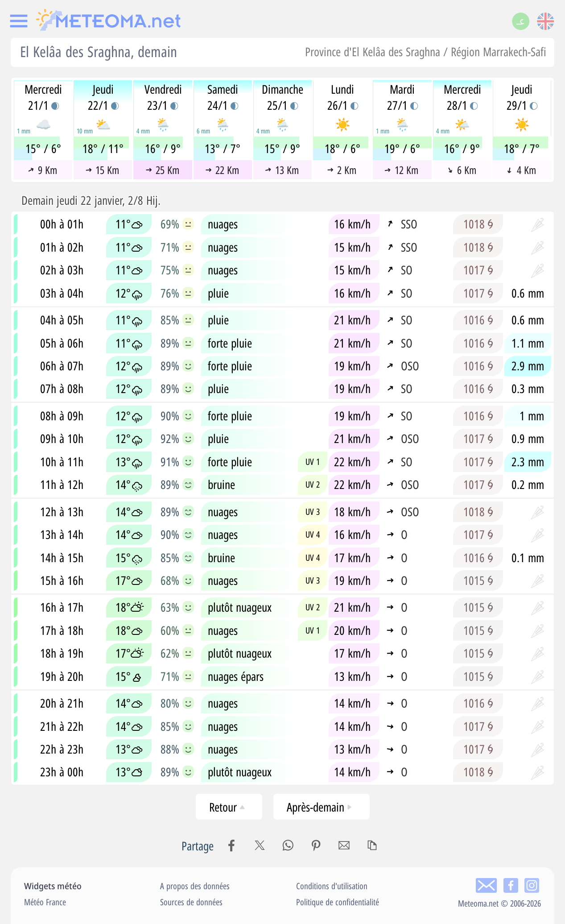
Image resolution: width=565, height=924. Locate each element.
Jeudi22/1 (103, 97)
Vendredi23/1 (163, 97)
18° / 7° (522, 149)
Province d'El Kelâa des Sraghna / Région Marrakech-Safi (426, 52)
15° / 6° (43, 149)
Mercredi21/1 (43, 97)
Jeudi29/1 (522, 97)
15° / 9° (282, 149)
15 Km (102, 170)
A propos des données (195, 886)
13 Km (282, 170)
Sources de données (191, 902)
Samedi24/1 (223, 97)
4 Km (522, 170)
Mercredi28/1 (462, 97)
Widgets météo (53, 886)
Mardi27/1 (402, 97)
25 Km (162, 170)
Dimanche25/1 (282, 97)
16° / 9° (163, 149)
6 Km (461, 170)
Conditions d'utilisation (332, 886)
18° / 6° (342, 149)
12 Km (402, 170)
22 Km (222, 170)
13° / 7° (223, 149)
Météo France (45, 902)
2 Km (342, 170)
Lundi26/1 (343, 97)
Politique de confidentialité (338, 902)
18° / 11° (103, 149)
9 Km (42, 170)
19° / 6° (402, 149)
